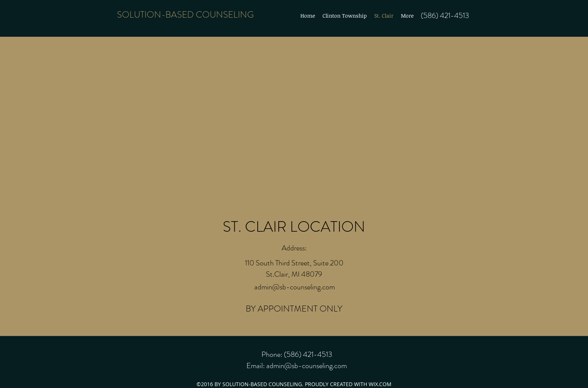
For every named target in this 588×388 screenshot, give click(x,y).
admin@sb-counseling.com (295, 287)
